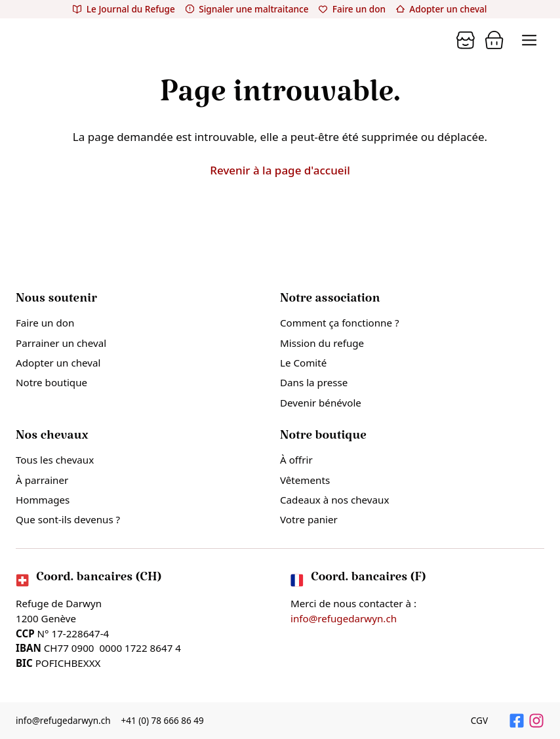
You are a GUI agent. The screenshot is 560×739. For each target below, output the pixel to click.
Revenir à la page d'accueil (280, 170)
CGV (479, 720)
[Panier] (466, 40)
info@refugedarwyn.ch (344, 618)
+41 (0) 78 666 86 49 (163, 720)
